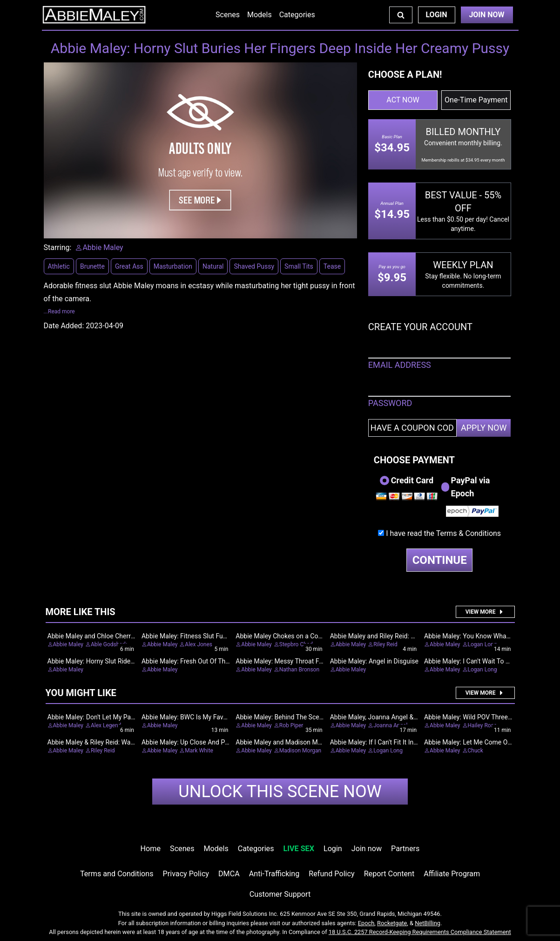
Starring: (58, 247)
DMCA (229, 874)
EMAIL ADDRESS (400, 365)
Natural (213, 266)
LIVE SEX (299, 849)
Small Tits (299, 266)
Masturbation (173, 266)
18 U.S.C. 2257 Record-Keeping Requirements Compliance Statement (420, 932)
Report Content (389, 874)
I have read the (443, 533)
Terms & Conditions (469, 533)
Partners (405, 849)
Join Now (486, 15)
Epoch (366, 923)
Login (436, 15)
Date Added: (64, 326)
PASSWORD (390, 403)
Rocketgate (392, 923)
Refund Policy (331, 874)
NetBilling (428, 923)
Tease (332, 266)
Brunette (92, 266)
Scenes (228, 15)
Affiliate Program (452, 874)
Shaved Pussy (254, 266)
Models (260, 15)
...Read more (59, 311)
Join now (367, 849)
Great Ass (129, 266)
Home (151, 849)
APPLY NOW (484, 428)
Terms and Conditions (117, 874)
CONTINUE (440, 560)
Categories (297, 15)
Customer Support (280, 894)
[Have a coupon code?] (412, 428)
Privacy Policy (186, 874)
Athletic (59, 266)
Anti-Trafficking (274, 874)
